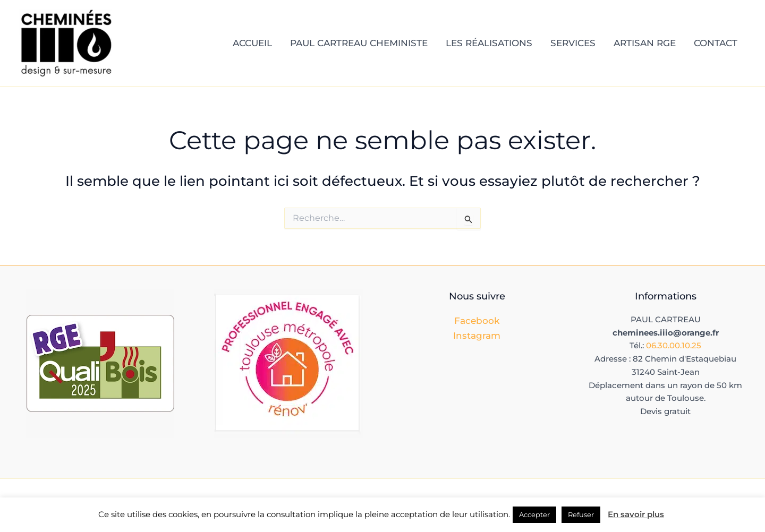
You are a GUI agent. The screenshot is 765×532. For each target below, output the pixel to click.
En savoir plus (636, 514)
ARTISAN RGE (645, 43)
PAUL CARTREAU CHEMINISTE (359, 43)
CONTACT (716, 43)
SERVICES (573, 43)
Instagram (477, 336)
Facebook (477, 321)
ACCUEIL (252, 43)
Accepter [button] (534, 514)
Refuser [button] (581, 514)
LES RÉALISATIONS (489, 43)
